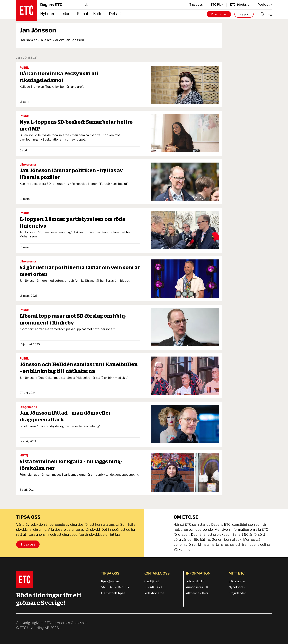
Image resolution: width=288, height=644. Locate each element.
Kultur (98, 14)
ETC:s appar (237, 581)
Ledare (65, 14)
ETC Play (217, 5)
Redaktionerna (154, 593)
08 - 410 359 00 (155, 587)
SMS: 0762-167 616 (115, 587)
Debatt (115, 14)
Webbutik (265, 5)
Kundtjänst (151, 581)
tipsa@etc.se (110, 581)
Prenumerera (219, 14)
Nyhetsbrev (237, 587)
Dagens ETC (64, 5)
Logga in (244, 14)
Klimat (82, 14)
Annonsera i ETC (198, 587)
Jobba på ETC (195, 581)
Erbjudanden (238, 593)
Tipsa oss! (196, 5)
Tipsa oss (28, 544)
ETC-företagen (241, 5)
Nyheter (47, 14)
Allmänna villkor (197, 593)
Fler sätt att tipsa (113, 593)
